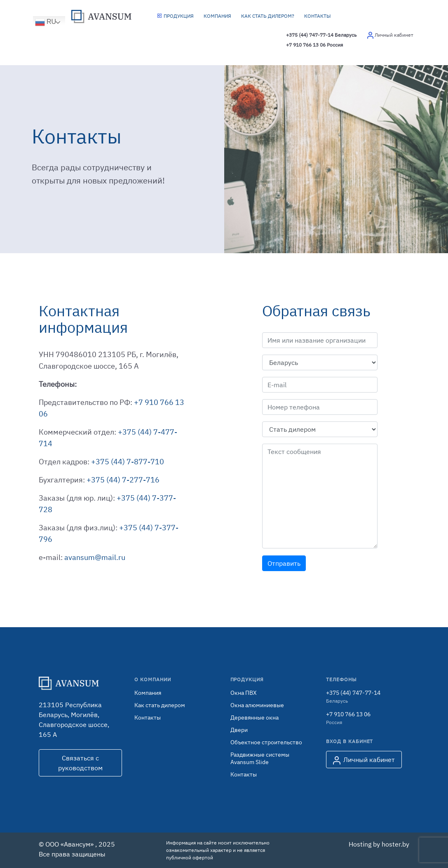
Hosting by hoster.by (379, 844)
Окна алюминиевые (257, 705)
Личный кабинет (364, 760)
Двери (239, 730)
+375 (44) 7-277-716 (123, 480)
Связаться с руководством (80, 763)
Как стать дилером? (268, 16)
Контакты (318, 16)
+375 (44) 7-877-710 (128, 462)
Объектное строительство (266, 742)
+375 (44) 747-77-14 (321, 35)
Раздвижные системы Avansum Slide (260, 758)
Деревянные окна (254, 717)
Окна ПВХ (244, 693)
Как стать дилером (160, 705)
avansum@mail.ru (95, 557)
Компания (217, 16)
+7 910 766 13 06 (314, 45)
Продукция (175, 16)
